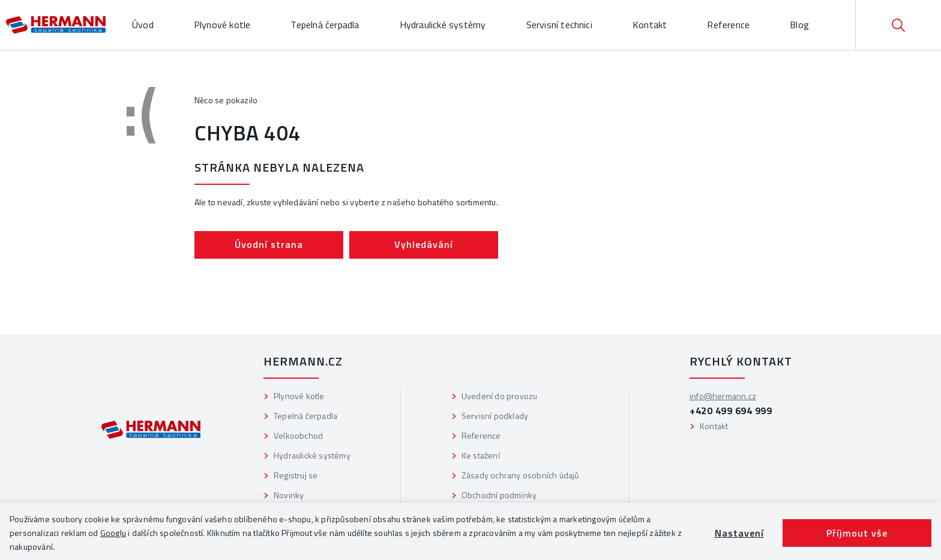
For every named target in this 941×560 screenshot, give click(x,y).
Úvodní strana (269, 244)
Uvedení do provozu (500, 396)
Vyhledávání (424, 244)
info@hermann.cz (723, 396)
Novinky (289, 495)
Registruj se (296, 475)
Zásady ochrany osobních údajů (520, 475)
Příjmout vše (857, 533)
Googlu (113, 533)
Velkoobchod (298, 435)
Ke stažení (481, 455)
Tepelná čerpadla (325, 25)
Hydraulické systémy (443, 25)
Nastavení (739, 533)
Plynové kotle (222, 25)
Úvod (143, 25)
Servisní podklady (495, 416)
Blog (799, 25)
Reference (728, 25)
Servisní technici (559, 25)
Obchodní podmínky (499, 495)
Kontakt (650, 25)
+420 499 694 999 (731, 411)
